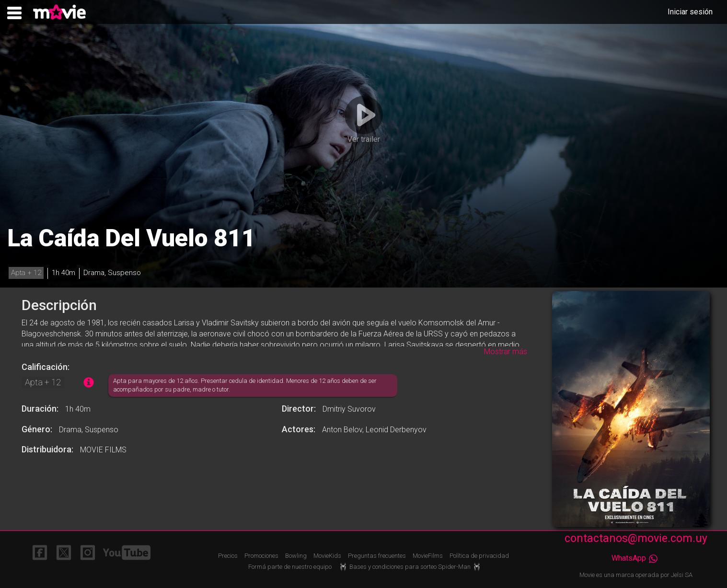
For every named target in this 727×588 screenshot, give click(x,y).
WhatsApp (636, 558)
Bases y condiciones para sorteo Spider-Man (411, 567)
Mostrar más (506, 352)
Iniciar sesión (690, 12)
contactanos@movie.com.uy (636, 538)
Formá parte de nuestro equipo (290, 567)
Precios (228, 556)
